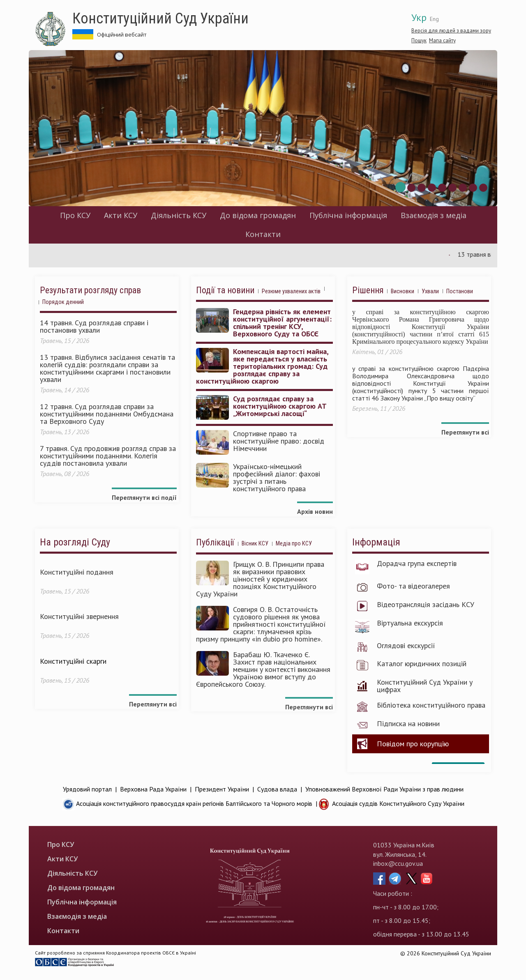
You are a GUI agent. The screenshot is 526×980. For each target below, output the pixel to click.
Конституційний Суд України (160, 18)
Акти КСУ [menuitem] (121, 215)
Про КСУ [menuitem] (75, 215)
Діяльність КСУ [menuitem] (179, 215)
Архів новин (315, 511)
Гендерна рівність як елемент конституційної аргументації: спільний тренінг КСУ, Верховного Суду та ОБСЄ (282, 323)
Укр (419, 17)
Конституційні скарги (73, 661)
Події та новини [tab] (225, 290)
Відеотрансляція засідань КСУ (426, 605)
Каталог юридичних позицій (422, 664)
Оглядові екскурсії (406, 646)
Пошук (419, 40)
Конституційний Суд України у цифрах (425, 686)
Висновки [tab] (403, 291)
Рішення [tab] (368, 290)
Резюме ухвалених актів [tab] (291, 291)
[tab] (328, 292)
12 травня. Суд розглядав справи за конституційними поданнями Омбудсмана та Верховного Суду (107, 414)
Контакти (263, 234)
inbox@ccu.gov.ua (398, 863)
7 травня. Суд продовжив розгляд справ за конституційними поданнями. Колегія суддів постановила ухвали (108, 456)
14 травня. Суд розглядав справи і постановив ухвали (94, 327)
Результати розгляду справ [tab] (90, 290)
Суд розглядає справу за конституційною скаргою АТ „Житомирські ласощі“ (280, 406)
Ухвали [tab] (430, 291)
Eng (434, 19)
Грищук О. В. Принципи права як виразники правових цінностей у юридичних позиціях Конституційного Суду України (260, 579)
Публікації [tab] (215, 543)
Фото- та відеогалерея (413, 586)
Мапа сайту (442, 40)
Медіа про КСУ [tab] (294, 544)
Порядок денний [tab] (63, 302)
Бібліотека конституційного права (431, 705)
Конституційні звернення (79, 617)
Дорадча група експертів (417, 564)
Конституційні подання (77, 572)
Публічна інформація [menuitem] (348, 215)
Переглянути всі (465, 432)
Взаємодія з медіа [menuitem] (434, 215)
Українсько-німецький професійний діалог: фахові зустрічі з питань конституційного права (277, 478)
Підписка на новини (408, 724)
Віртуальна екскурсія (410, 623)
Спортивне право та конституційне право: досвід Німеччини (279, 441)
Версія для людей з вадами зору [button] (451, 31)
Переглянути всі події (144, 497)
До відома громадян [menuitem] (258, 215)
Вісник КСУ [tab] (255, 544)
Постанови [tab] (460, 291)
